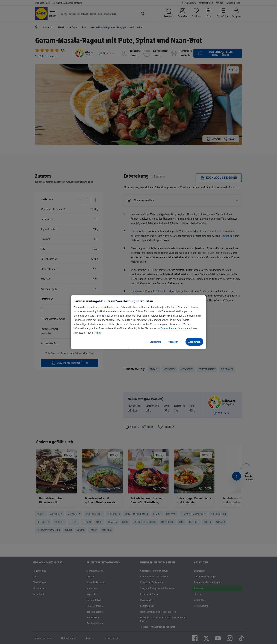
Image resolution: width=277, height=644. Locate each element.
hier (99, 333)
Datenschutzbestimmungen (175, 328)
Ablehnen (156, 342)
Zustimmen (194, 342)
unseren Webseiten (105, 307)
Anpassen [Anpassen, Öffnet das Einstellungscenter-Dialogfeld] (173, 342)
